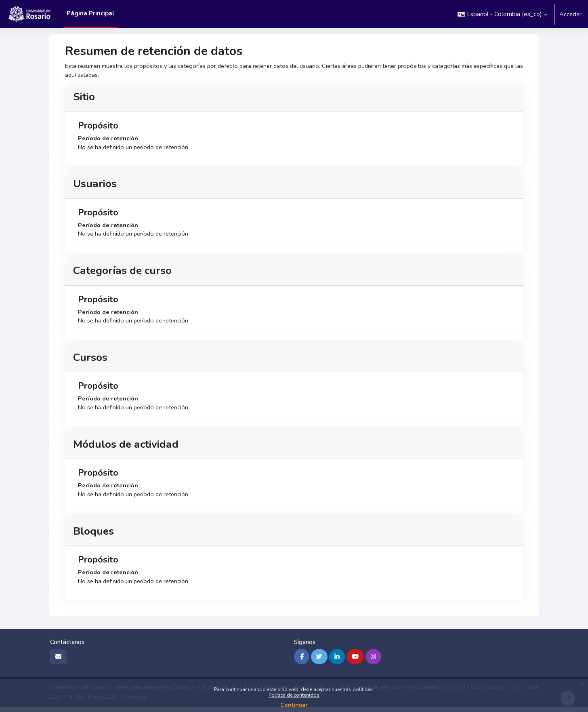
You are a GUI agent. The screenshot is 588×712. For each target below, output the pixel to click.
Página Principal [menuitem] (91, 13)
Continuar (294, 705)
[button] (502, 14)
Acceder (570, 14)
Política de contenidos (294, 695)
